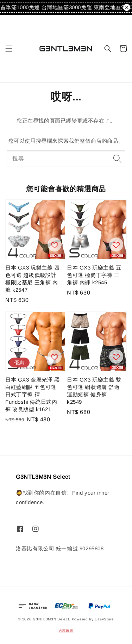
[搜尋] (117, 159)
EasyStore (104, 619)
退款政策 (66, 630)
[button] (9, 49)
